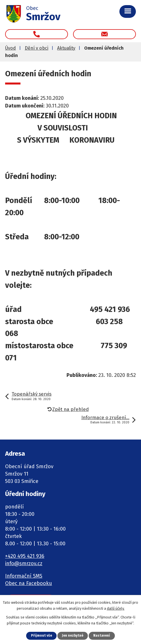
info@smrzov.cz (24, 563)
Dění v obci (37, 48)
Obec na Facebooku (29, 583)
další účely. (116, 608)
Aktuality (66, 48)
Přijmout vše (42, 635)
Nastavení (102, 635)
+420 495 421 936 (25, 556)
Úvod (11, 48)
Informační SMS (24, 576)
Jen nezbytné (73, 635)
